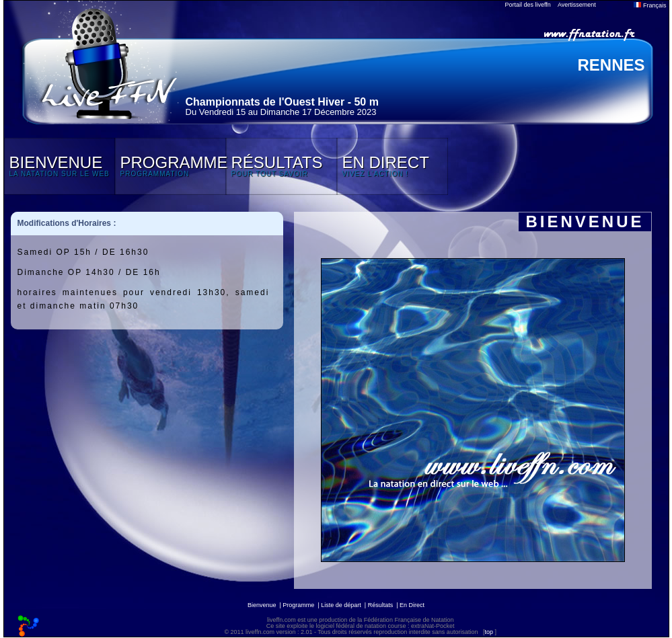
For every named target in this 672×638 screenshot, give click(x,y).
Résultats (381, 605)
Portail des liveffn (528, 5)
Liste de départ (341, 605)
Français (650, 5)
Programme (298, 605)
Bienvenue (262, 605)
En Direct (412, 605)
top (489, 632)
